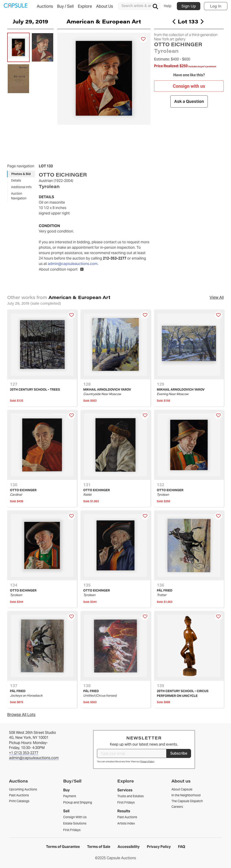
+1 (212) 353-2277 (24, 753)
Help (168, 6)
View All (217, 297)
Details (16, 180)
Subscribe (179, 753)
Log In (216, 6)
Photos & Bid (21, 174)
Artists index (126, 823)
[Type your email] (132, 753)
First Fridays (72, 830)
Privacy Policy (147, 761)
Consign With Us (75, 817)
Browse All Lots (21, 715)
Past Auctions (127, 817)
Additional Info (21, 187)
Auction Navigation (19, 196)
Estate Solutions (75, 823)
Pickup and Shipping (78, 802)
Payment (70, 796)
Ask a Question (189, 101)
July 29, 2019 (30, 21)
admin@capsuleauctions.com (73, 264)
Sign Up (189, 6)
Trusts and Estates (131, 796)
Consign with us (189, 86)
